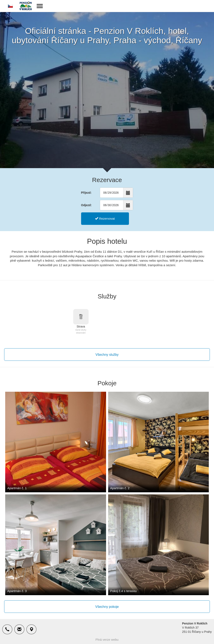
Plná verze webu (107, 640)
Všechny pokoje (107, 607)
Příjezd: (86, 193)
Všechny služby (107, 355)
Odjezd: (86, 205)
